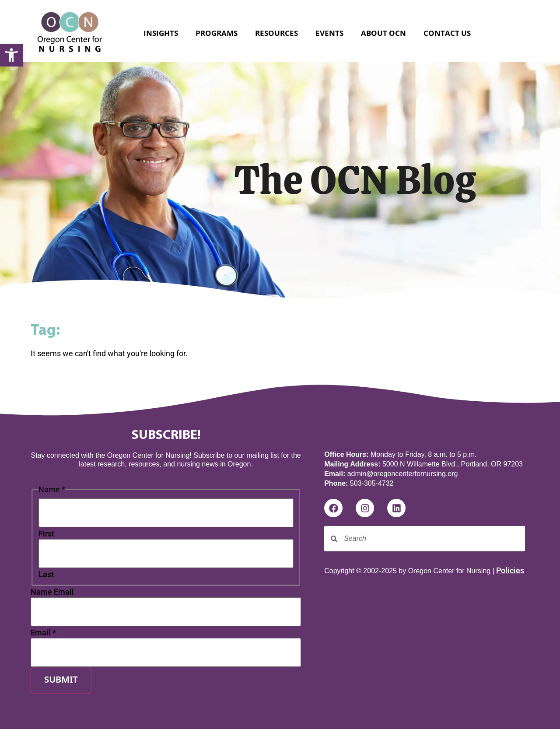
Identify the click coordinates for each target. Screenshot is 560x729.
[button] (11, 55)
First (46, 534)
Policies (510, 570)
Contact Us (447, 33)
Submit (61, 680)
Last (46, 575)
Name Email (52, 592)
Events (329, 33)
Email (43, 633)
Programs (217, 33)
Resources (276, 33)
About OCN (383, 33)
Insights (161, 33)
